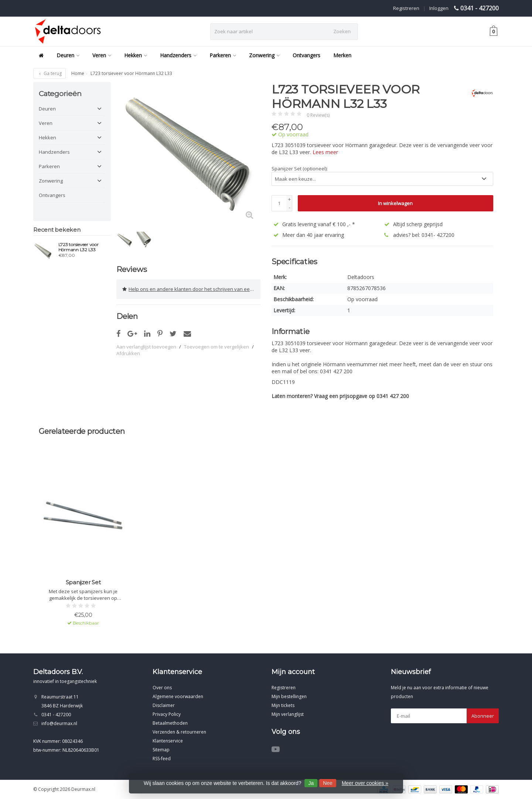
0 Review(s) (318, 115)
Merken (342, 55)
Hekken (136, 55)
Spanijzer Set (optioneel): (300, 169)
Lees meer (325, 152)
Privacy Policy (167, 714)
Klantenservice (168, 741)
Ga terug (50, 73)
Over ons (162, 688)
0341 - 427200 (480, 8)
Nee (328, 783)
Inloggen (439, 8)
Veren (102, 55)
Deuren (68, 55)
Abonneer (483, 716)
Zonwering (264, 55)
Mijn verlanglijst (288, 714)
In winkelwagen (395, 203)
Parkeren (223, 55)
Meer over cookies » (365, 783)
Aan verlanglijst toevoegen (146, 347)
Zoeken (342, 31)
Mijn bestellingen (289, 696)
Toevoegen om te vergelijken (216, 347)
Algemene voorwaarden (178, 696)
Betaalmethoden (170, 723)
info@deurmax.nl (59, 723)
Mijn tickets (283, 705)
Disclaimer (164, 705)
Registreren (406, 8)
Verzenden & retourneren (179, 732)
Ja (311, 783)
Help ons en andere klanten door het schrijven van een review (191, 289)
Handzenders (178, 55)
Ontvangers (306, 55)
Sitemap (161, 750)
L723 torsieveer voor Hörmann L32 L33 (79, 247)
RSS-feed (162, 759)
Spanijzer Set (83, 582)
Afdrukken (128, 353)
